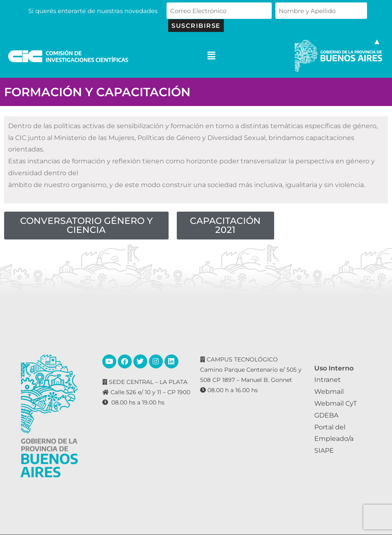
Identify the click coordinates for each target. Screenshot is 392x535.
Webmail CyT (336, 403)
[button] (211, 56)
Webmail (329, 392)
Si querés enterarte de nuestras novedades (96, 11)
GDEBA (326, 415)
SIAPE (324, 450)
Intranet (328, 380)
